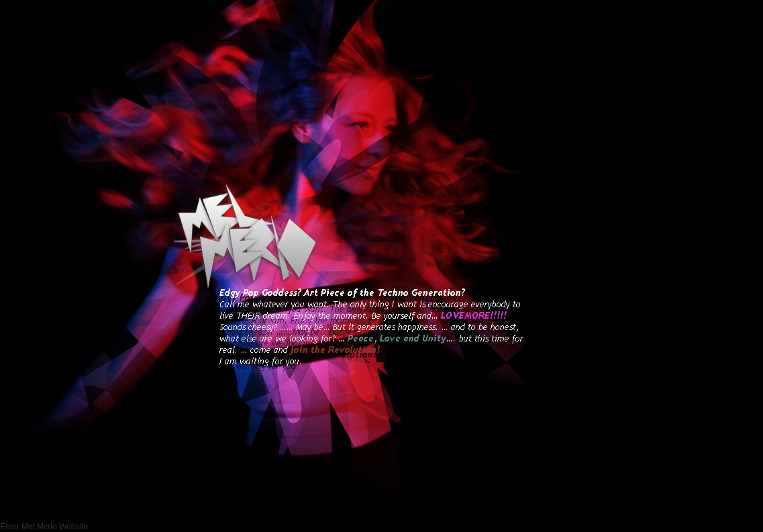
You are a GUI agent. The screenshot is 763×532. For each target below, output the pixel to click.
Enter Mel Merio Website (44, 527)
